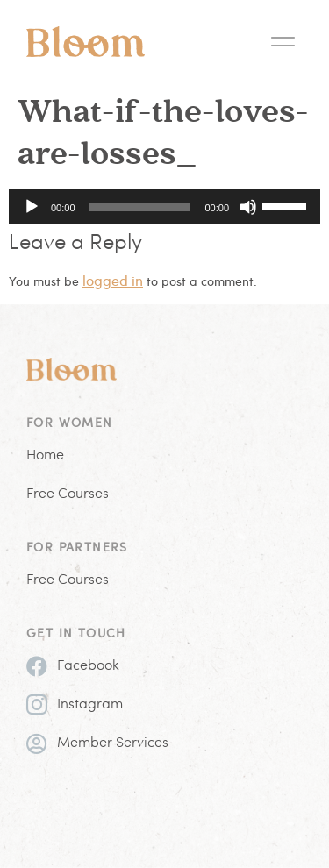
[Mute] (248, 207)
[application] (164, 207)
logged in (113, 280)
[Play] (32, 207)
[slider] (140, 207)
